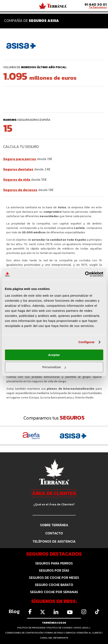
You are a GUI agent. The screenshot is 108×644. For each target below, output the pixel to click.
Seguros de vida (17, 179)
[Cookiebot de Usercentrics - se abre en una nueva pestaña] (85, 274)
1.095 (40, 76)
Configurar (87, 342)
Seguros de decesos (20, 190)
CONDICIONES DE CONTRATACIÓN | (25, 633)
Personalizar (54, 367)
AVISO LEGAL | (82, 628)
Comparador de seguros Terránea (53, 6)
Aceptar (54, 355)
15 (7, 128)
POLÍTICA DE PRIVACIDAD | (32, 628)
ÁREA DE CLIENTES (54, 493)
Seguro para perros (20, 159)
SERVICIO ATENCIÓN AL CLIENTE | (84, 633)
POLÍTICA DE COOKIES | (61, 628)
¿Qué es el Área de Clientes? (54, 504)
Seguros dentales (18, 169)
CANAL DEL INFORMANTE (54, 638)
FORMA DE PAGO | (55, 633)
